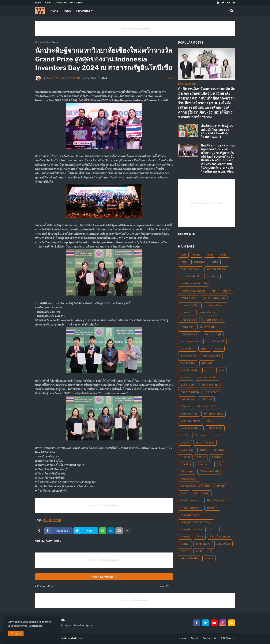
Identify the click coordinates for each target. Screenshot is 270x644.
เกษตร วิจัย (187, 327)
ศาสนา (221, 486)
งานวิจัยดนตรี (216, 341)
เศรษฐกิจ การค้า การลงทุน (196, 522)
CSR (183, 255)
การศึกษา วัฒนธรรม (193, 291)
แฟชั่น (204, 450)
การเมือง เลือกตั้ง (190, 276)
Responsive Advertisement (135, 29)
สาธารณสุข (203, 544)
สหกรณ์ (185, 537)
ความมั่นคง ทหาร (191, 341)
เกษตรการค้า (208, 327)
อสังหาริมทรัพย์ (189, 558)
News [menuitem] (67, 11)
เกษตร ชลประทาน (214, 298)
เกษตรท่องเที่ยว (190, 334)
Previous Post (45, 586)
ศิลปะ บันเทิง (202, 493)
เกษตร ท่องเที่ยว (190, 305)
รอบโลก (217, 457)
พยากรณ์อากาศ (205, 443)
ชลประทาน (187, 349)
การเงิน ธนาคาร (217, 269)
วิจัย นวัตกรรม (53, 42)
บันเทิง (185, 435)
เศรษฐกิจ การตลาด (192, 529)
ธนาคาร (186, 378)
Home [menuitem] (54, 11)
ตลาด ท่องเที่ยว (211, 356)
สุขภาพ (185, 551)
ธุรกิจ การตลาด (190, 392)
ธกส (222, 370)
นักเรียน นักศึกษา (191, 421)
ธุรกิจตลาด (187, 399)
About (48, 3)
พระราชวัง (187, 450)
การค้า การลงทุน (191, 269)
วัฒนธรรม (204, 464)
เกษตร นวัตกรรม (216, 305)
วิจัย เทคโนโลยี (209, 472)
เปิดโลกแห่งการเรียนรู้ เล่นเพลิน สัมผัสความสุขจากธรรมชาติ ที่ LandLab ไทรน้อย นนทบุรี (217, 132)
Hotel (184, 262)
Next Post (165, 586)
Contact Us (61, 3)
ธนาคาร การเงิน (207, 378)
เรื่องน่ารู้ (186, 464)
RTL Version (228, 638)
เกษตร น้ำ (186, 312)
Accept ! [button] (16, 633)
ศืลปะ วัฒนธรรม (191, 508)
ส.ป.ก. (213, 529)
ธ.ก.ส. (209, 370)
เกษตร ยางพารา (213, 320)
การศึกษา (212, 276)
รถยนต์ (201, 457)
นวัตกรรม (206, 399)
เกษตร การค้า (189, 298)
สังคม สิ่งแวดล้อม (220, 537)
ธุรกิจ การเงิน (210, 385)
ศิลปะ (184, 493)
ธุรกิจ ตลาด (212, 392)
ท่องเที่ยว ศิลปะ (189, 370)
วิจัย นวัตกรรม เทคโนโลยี (196, 486)
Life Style (200, 262)
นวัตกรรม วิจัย (189, 414)
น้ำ (209, 421)
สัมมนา (185, 544)
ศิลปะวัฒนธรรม (217, 500)
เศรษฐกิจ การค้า (190, 515)
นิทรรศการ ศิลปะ (191, 428)
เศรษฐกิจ (212, 508)
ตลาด (219, 349)
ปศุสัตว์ (185, 443)
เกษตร (227, 291)
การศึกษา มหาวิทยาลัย (194, 284)
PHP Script (76, 3)
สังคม (200, 537)
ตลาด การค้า (188, 356)
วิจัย (219, 464)
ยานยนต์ (219, 450)
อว (211, 551)
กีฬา (214, 291)
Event (196, 255)
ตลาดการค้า (188, 363)
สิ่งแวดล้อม (223, 544)
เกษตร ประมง (207, 312)
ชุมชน (205, 349)
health (223, 255)
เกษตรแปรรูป (213, 334)
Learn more (36, 626)
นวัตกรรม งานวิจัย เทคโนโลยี (198, 406)
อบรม (199, 551)
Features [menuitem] (83, 11)
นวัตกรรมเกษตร (214, 414)
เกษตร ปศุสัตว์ (189, 320)
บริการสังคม (215, 428)
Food (210, 255)
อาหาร (209, 558)
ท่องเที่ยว (207, 363)
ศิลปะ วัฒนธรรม (191, 500)
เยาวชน (185, 457)
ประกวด (200, 435)
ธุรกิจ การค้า (188, 385)
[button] (232, 11)
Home (38, 3)
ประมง (215, 435)
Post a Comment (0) (104, 577)
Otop (215, 262)
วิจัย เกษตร (187, 472)
